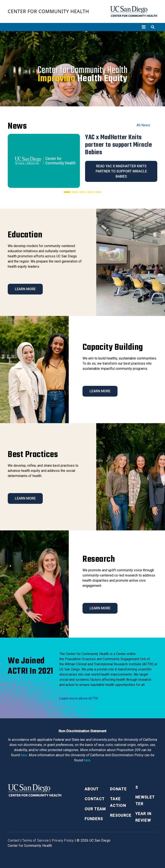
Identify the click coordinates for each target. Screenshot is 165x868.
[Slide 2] (75, 192)
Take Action (118, 802)
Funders (94, 819)
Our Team (95, 809)
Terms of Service (36, 840)
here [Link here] (24, 755)
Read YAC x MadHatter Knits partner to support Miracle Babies (121, 171)
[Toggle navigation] (144, 27)
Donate (118, 789)
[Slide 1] (67, 192)
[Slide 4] (90, 192)
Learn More (25, 289)
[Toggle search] (153, 27)
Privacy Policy (63, 840)
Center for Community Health (48, 11)
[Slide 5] (98, 192)
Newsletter (145, 800)
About (92, 789)
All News (143, 125)
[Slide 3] (82, 192)
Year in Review (143, 817)
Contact (95, 799)
